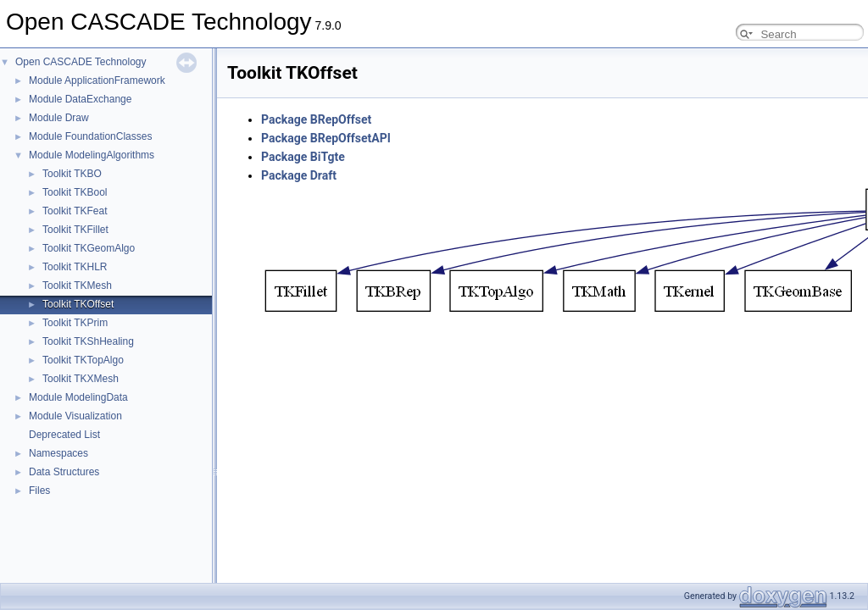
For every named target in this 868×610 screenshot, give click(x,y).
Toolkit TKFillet (75, 230)
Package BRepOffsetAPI (326, 138)
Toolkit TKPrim (75, 323)
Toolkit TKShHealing (88, 341)
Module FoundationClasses (90, 136)
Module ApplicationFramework (97, 80)
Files (39, 491)
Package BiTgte (303, 157)
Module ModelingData (78, 397)
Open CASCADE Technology (81, 62)
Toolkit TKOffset (78, 304)
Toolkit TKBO (72, 174)
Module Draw (59, 118)
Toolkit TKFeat (75, 211)
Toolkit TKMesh (77, 286)
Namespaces (58, 453)
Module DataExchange (80, 99)
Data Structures (64, 472)
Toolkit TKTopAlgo (83, 360)
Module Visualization (75, 416)
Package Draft (299, 175)
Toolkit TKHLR (75, 267)
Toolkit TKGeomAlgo (89, 248)
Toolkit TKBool (75, 192)
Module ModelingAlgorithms (92, 155)
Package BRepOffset (316, 119)
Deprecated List (64, 435)
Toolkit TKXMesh (81, 379)
